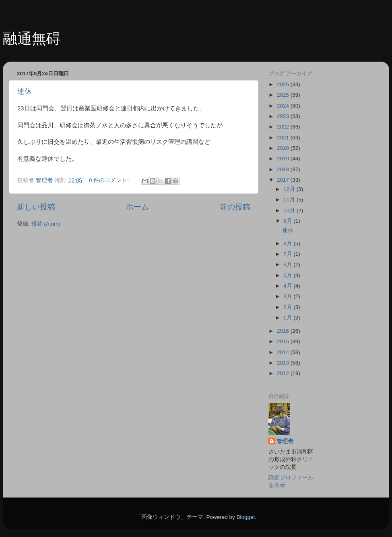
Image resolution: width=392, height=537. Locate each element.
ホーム (137, 207)
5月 (288, 275)
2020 (284, 148)
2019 (284, 159)
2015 (284, 341)
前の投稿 (235, 207)
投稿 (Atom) (46, 224)
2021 (284, 138)
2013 (284, 363)
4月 (288, 286)
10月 (290, 210)
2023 (284, 116)
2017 (284, 180)
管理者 (285, 441)
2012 (284, 373)
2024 (284, 106)
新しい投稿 (36, 207)
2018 (284, 169)
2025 (284, 95)
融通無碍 (32, 38)
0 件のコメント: (110, 180)
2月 (288, 307)
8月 (288, 244)
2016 (284, 331)
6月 (288, 264)
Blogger (246, 517)
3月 (288, 296)
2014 (284, 352)
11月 (290, 200)
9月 (288, 221)
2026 (284, 84)
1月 (288, 318)
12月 (290, 189)
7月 (288, 254)
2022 (284, 127)
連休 (25, 91)
